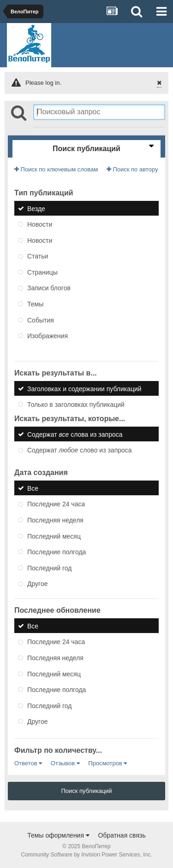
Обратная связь (122, 835)
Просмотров (107, 763)
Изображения (48, 336)
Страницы (42, 272)
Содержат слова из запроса (75, 434)
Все (33, 488)
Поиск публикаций (86, 791)
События (41, 320)
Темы (35, 304)
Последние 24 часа (56, 504)
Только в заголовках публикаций (76, 405)
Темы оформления (58, 835)
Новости (40, 224)
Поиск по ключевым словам (56, 169)
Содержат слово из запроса (80, 450)
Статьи (38, 256)
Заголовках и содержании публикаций (84, 388)
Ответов (28, 763)
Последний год (49, 568)
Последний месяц (54, 536)
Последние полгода (57, 552)
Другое (37, 584)
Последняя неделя (55, 520)
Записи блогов (49, 288)
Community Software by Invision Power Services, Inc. (86, 855)
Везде (36, 208)
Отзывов (65, 763)
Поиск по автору (132, 169)
